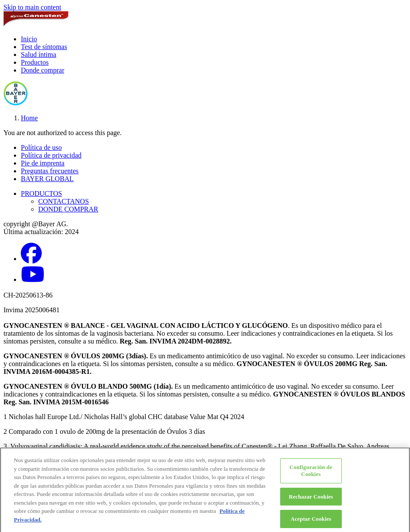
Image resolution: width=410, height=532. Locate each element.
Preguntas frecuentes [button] (50, 171)
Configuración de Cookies (311, 473)
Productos (35, 62)
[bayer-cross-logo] (16, 103)
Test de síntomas (44, 47)
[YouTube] (33, 279)
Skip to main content (32, 7)
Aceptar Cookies (311, 521)
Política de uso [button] (41, 147)
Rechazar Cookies (311, 499)
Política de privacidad (51, 155)
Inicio (29, 39)
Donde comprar (43, 70)
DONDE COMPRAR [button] (68, 209)
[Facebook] (31, 259)
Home (29, 118)
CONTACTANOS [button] (64, 201)
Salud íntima (38, 55)
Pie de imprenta (43, 163)
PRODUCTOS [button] (41, 193)
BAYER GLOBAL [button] (47, 179)
